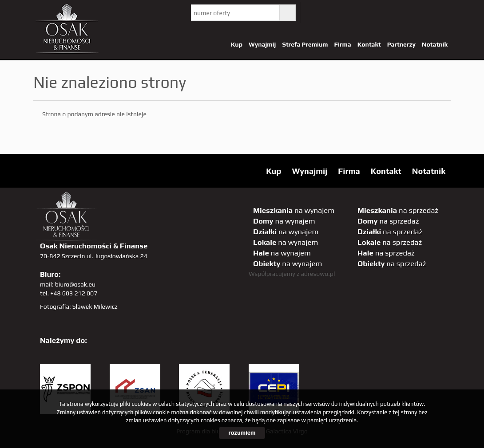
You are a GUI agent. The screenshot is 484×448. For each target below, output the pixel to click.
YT (332, 13)
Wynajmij (262, 44)
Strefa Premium (305, 44)
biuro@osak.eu (75, 284)
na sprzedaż (398, 210)
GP (387, 13)
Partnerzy (401, 44)
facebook (351, 13)
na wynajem (294, 210)
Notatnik (435, 44)
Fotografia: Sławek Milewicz (79, 307)
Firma (343, 44)
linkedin (423, 13)
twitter (314, 13)
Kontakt (369, 44)
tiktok (442, 13)
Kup (237, 44)
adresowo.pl (318, 274)
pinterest (369, 13)
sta (405, 13)
